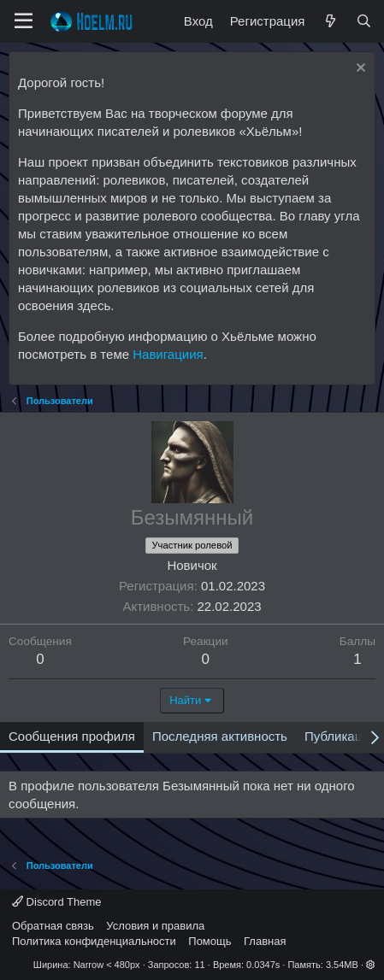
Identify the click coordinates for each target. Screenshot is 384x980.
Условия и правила (155, 926)
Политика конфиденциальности (94, 941)
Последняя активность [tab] (220, 736)
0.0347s (263, 965)
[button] (371, 965)
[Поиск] (364, 21)
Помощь (210, 941)
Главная (265, 941)
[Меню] (24, 21)
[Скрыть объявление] (359, 70)
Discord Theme (57, 902)
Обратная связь (53, 926)
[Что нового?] (330, 21)
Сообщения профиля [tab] (72, 736)
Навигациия (168, 354)
